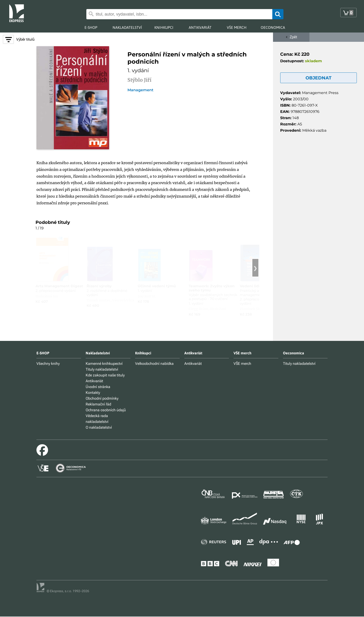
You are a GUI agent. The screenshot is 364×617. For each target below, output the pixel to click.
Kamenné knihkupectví (104, 364)
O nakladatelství (99, 427)
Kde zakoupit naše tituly (105, 375)
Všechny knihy (48, 364)
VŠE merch (242, 364)
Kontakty (93, 393)
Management (140, 90)
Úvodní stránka (98, 387)
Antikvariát (94, 381)
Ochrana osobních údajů (106, 410)
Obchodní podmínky (102, 398)
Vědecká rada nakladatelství (97, 419)
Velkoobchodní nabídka (154, 364)
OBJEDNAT (318, 78)
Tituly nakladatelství (102, 369)
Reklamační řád (98, 404)
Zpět (291, 37)
